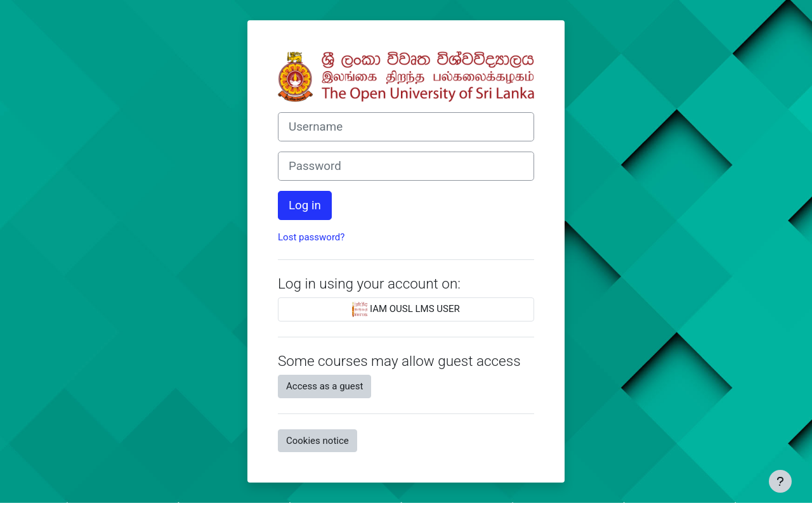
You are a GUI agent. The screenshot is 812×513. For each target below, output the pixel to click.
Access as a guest (324, 386)
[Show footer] (780, 481)
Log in (305, 205)
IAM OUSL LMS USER (406, 309)
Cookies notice (318, 441)
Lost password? (311, 237)
